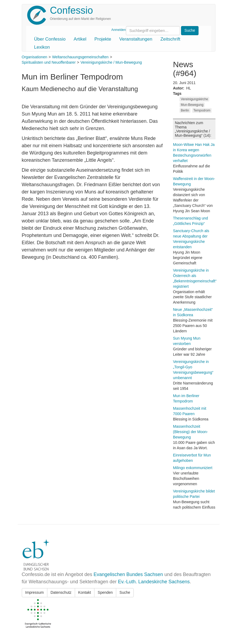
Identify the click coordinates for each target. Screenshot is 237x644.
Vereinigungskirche (194, 99)
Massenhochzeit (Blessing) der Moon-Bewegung (190, 432)
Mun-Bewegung (192, 105)
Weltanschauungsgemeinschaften (80, 57)
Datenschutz (61, 592)
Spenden (105, 592)
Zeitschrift (170, 39)
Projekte (103, 39)
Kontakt (85, 592)
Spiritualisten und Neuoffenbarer (49, 62)
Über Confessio (50, 39)
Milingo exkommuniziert (193, 468)
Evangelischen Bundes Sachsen (128, 574)
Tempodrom (202, 110)
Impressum (35, 592)
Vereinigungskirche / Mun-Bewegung (111, 62)
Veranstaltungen (136, 39)
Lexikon (42, 47)
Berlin (185, 110)
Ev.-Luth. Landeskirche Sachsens (154, 582)
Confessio (72, 10)
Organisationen (35, 57)
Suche (125, 592)
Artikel (80, 39)
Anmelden (119, 30)
